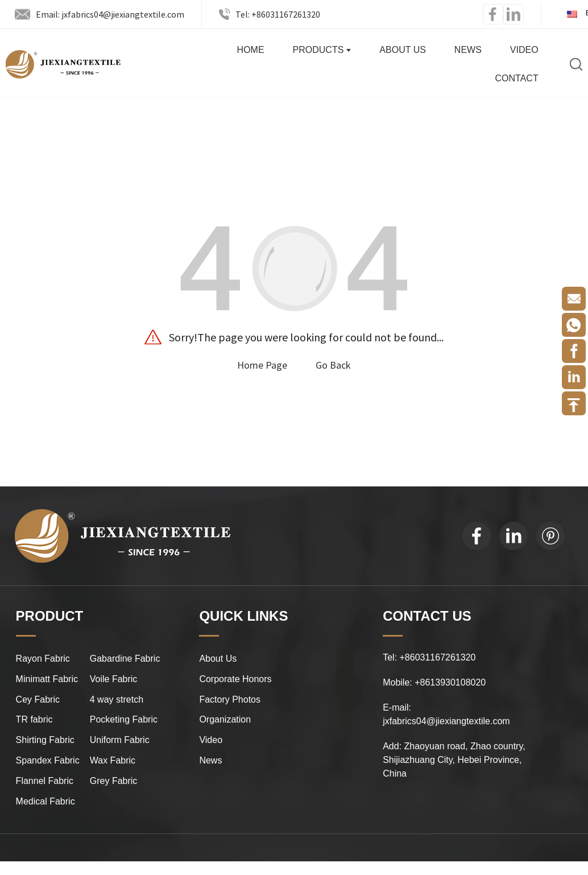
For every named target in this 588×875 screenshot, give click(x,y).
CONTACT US (427, 616)
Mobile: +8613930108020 (434, 682)
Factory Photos (230, 699)
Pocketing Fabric (124, 719)
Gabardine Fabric (125, 659)
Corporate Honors (235, 679)
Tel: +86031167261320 (278, 14)
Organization (225, 719)
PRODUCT (50, 616)
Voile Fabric (114, 679)
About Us (403, 50)
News (468, 50)
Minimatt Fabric (47, 679)
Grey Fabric (114, 781)
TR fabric (34, 719)
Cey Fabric (38, 699)
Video (524, 50)
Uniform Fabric (120, 740)
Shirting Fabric (45, 740)
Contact (517, 78)
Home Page (262, 365)
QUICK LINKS (243, 616)
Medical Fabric (45, 801)
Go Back (333, 365)
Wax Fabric (113, 760)
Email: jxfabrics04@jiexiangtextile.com (110, 14)
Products (322, 50)
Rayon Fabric (43, 659)
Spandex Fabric (48, 760)
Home (251, 50)
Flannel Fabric (45, 781)
